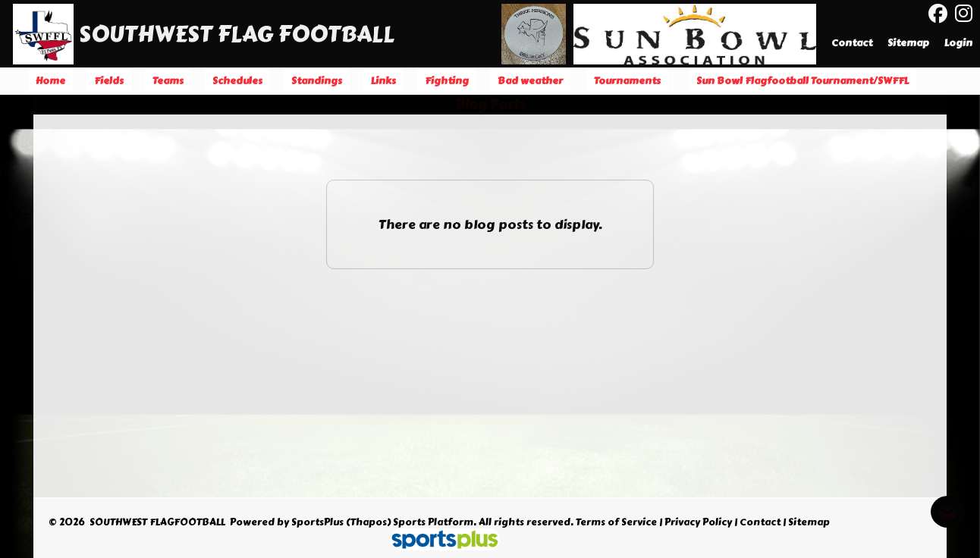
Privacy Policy (698, 522)
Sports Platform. (435, 522)
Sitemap (809, 522)
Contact (760, 522)
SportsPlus (317, 522)
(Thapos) (368, 522)
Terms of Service (616, 522)
